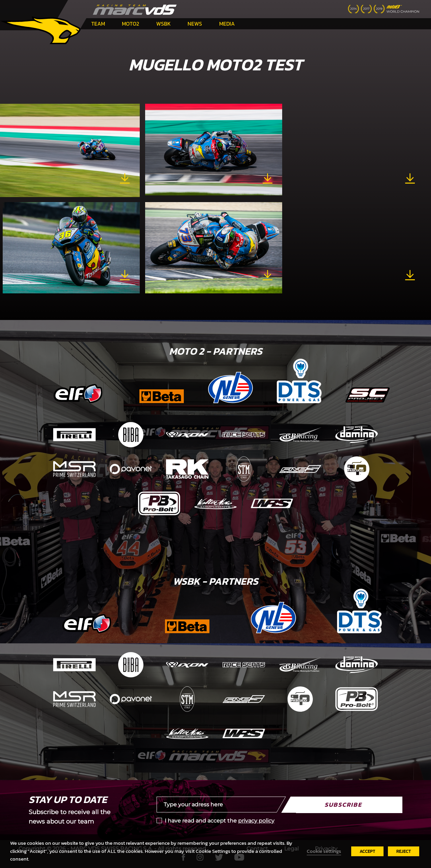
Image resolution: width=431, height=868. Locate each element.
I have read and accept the (220, 821)
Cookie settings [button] (324, 851)
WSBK (163, 24)
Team (98, 24)
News (195, 24)
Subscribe (343, 805)
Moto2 (130, 24)
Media (227, 24)
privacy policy (256, 821)
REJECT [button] (404, 851)
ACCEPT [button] (367, 851)
